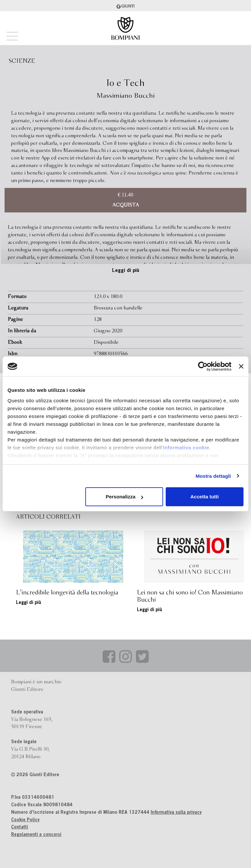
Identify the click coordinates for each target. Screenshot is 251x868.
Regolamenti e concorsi (36, 835)
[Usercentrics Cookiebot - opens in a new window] (203, 366)
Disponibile (106, 342)
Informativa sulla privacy (176, 813)
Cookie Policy (25, 820)
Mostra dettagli (213, 476)
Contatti (20, 827)
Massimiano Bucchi (125, 96)
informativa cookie (186, 448)
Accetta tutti (205, 497)
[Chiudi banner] (241, 366)
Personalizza (124, 497)
